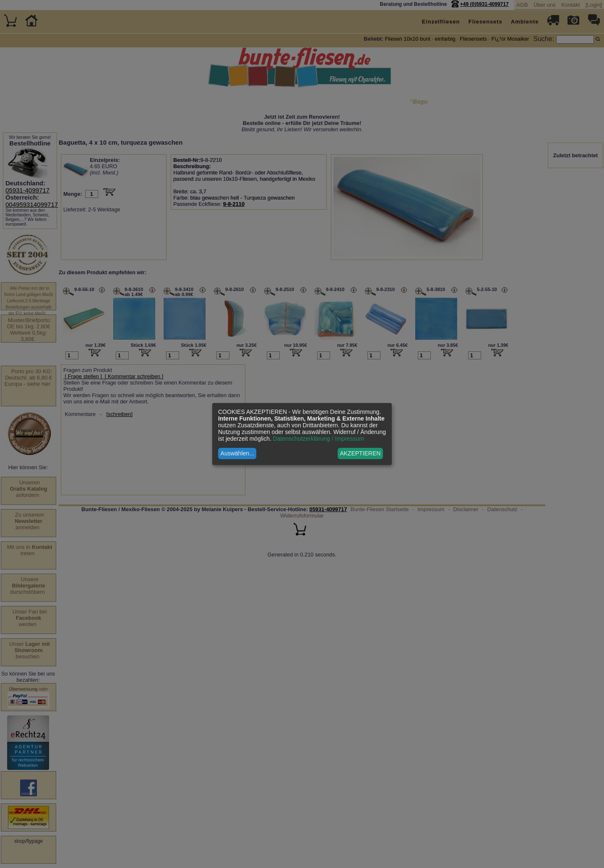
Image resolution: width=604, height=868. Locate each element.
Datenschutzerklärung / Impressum (319, 439)
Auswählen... (237, 453)
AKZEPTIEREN (360, 453)
